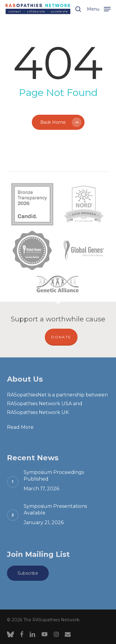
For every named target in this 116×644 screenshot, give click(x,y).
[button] (99, 8)
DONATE (61, 337)
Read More (20, 427)
